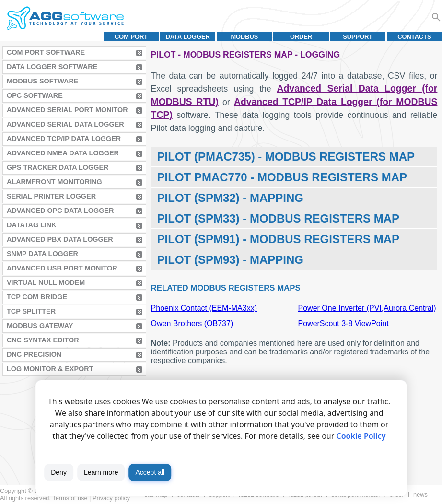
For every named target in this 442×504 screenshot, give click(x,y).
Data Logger (188, 37)
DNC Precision (34, 354)
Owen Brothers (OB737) (192, 323)
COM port (131, 37)
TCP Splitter (31, 311)
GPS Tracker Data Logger (58, 167)
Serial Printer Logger (51, 196)
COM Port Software (46, 52)
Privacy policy (111, 498)
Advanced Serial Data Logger (65, 124)
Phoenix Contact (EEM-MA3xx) (204, 308)
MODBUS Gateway (40, 326)
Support (358, 37)
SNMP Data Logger (42, 254)
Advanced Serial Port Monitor (67, 110)
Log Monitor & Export (50, 369)
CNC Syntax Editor (43, 340)
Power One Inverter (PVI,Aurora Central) (367, 308)
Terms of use (70, 498)
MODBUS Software (43, 81)
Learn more (101, 472)
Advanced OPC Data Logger (60, 211)
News (420, 495)
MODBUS (244, 37)
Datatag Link (32, 225)
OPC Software (35, 95)
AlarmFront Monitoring (54, 182)
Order (301, 37)
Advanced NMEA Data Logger (63, 153)
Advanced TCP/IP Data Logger (64, 139)
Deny (59, 472)
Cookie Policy (361, 436)
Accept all (150, 472)
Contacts (414, 37)
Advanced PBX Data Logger (60, 239)
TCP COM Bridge (37, 297)
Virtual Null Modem (46, 282)
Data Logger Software (52, 67)
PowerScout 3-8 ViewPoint (343, 323)
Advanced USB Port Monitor (62, 268)
